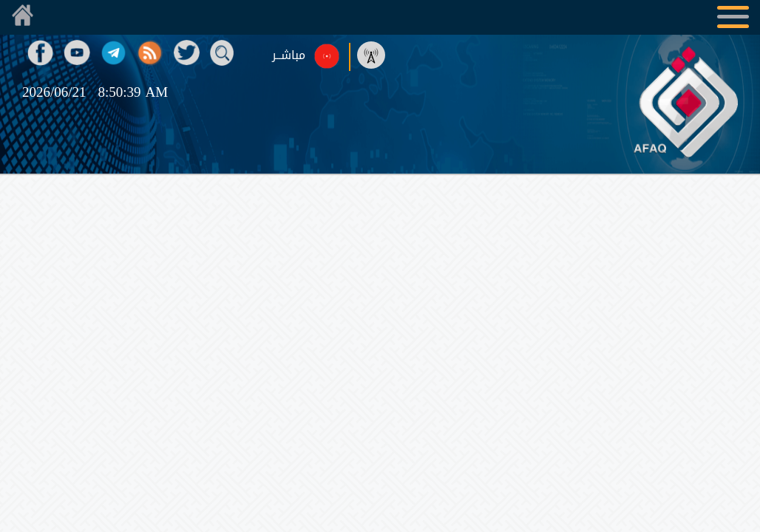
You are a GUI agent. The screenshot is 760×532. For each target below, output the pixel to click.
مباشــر (289, 55)
